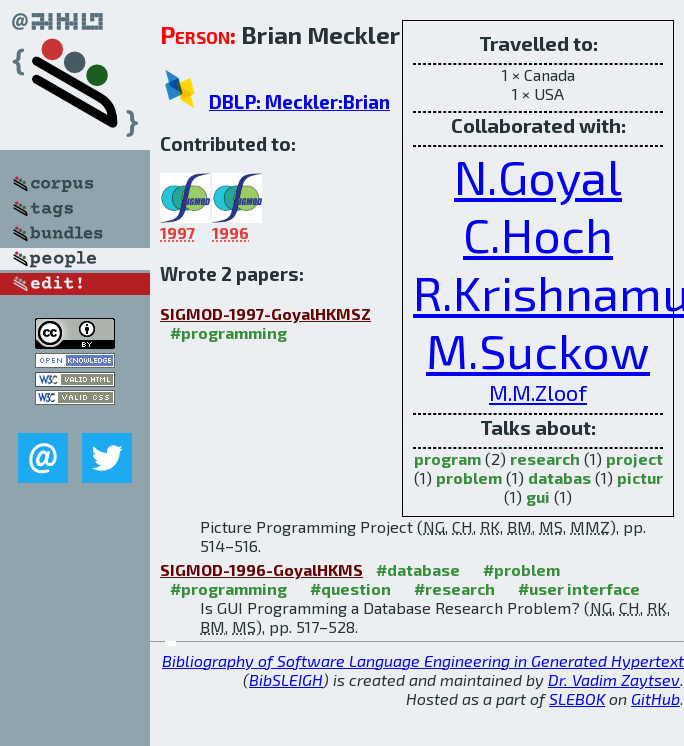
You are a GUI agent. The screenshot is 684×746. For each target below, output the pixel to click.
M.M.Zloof (538, 392)
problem (469, 477)
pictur (640, 477)
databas (559, 477)
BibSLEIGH (286, 679)
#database (418, 569)
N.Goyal (538, 176)
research (545, 458)
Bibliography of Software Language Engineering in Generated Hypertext (423, 660)
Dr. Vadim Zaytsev (614, 679)
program (447, 458)
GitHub (655, 698)
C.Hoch (538, 234)
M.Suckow (538, 350)
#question (350, 588)
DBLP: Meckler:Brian (299, 101)
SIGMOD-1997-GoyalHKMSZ (265, 313)
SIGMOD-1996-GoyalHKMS (261, 569)
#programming (228, 332)
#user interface (579, 588)
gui (538, 496)
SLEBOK (577, 698)
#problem (521, 569)
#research (454, 588)
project (634, 458)
